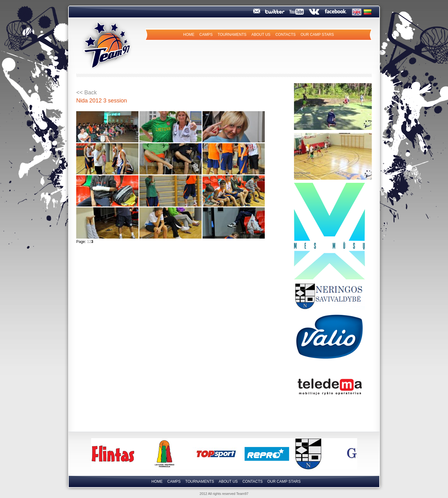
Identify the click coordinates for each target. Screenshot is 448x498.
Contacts (285, 35)
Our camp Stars (317, 35)
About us (261, 35)
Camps (206, 35)
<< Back (86, 92)
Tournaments (232, 35)
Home (189, 35)
